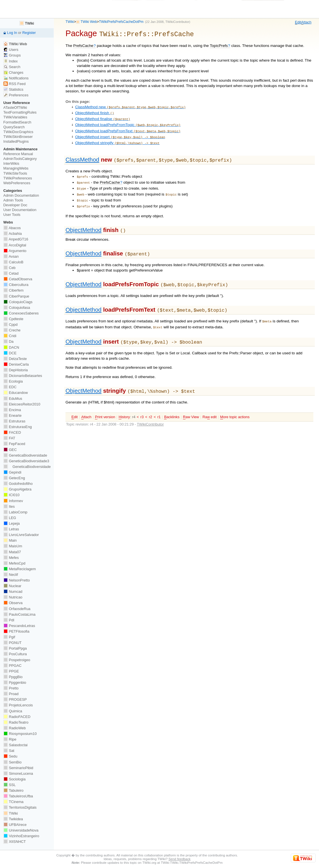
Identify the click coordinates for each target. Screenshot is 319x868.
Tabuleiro (13, 790)
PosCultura (15, 654)
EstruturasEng (18, 427)
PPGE (11, 671)
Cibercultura (16, 285)
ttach (306, 22)
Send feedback (180, 859)
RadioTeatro (16, 722)
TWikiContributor (177, 22)
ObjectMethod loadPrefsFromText (128, 128)
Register (29, 33)
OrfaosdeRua (17, 609)
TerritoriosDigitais (20, 807)
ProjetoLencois (18, 705)
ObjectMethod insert (120, 133)
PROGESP (15, 699)
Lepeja (12, 523)
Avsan (11, 256)
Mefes (11, 558)
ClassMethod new (130, 106)
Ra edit (209, 404)
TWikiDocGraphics (18, 132)
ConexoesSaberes (21, 313)
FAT (9, 438)
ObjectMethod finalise (103, 117)
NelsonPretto (17, 580)
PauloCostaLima (19, 614)
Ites (9, 506)
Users (11, 50)
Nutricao (13, 597)
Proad (11, 694)
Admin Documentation (21, 195)
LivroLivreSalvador (21, 535)
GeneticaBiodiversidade (25, 455)
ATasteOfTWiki (15, 108)
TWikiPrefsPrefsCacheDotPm (121, 22)
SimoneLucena (18, 773)
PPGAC (12, 666)
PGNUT (12, 643)
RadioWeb (15, 728)
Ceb (9, 268)
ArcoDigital (15, 245)
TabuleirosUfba (18, 796)
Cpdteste (13, 319)
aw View (191, 404)
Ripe (10, 739)
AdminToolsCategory (20, 159)
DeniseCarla (16, 364)
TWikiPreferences (18, 178)
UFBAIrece (15, 825)
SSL (10, 785)
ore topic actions (235, 404)
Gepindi (12, 472)
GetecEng (14, 478)
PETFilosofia (16, 631)
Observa (13, 603)
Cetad (11, 273)
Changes (13, 72)
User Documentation (20, 210)
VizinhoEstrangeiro (21, 836)
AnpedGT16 (16, 239)
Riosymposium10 (20, 734)
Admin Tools (13, 200)
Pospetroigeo (17, 660)
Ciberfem (14, 290)
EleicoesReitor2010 (22, 404)
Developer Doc (15, 205)
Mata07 (12, 552)
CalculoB (13, 262)
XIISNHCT (15, 842)
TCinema (13, 802)
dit (298, 22)
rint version (105, 404)
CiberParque (16, 296)
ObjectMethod (83, 221)
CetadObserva (18, 279)
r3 (142, 404)
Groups (12, 55)
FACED (12, 432)
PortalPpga (15, 648)
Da (8, 341)
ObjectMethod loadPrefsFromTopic (128, 122)
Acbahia (13, 234)
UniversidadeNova (21, 830)
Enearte (13, 415)
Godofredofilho (18, 484)
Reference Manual (18, 154)
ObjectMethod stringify (117, 139)
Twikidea (13, 819)
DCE (10, 353)
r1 (159, 404)
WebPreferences (17, 183)
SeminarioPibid (18, 768)
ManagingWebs (16, 168)
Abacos (12, 228)
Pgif (9, 637)
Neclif (11, 575)
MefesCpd (14, 563)
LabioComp (15, 512)
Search (12, 67)
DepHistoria (16, 370)
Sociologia (15, 779)
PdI (9, 620)
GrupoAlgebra (17, 489)
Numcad (13, 592)
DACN (11, 347)
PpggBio (13, 677)
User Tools (12, 215)
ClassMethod (82, 155)
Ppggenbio (15, 683)
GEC (10, 450)
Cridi (10, 336)
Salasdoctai (16, 745)
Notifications (16, 78)
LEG (10, 518)
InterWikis (11, 163)
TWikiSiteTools (15, 173)
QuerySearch (14, 127)
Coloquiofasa (17, 308)
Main (10, 540)
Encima (12, 410)
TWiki (70, 22)
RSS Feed (15, 84)
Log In (12, 33)
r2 (150, 404)
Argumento (15, 251)
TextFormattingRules (20, 112)
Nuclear (12, 586)
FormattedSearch (17, 122)
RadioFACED (17, 717)
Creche (12, 330)
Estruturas (14, 421)
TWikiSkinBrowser (18, 137)
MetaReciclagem (20, 569)
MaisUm (13, 546)
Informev (13, 501)
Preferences (16, 95)
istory (124, 404)
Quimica (13, 711)
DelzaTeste (15, 359)
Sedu (10, 756)
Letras (11, 529)
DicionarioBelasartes (23, 376)
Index (11, 61)
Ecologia (13, 381)
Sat (9, 751)
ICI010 (11, 495)
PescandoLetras (19, 626)
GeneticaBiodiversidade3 (26, 461)
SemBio (12, 762)
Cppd (10, 325)
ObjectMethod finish (95, 111)
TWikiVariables (15, 117)
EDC (10, 387)
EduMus (13, 399)
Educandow (16, 393)
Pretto (11, 688)
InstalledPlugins (16, 141)
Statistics (13, 89)
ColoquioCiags (18, 302)
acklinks (172, 404)
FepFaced (14, 444)
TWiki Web (89, 22)
